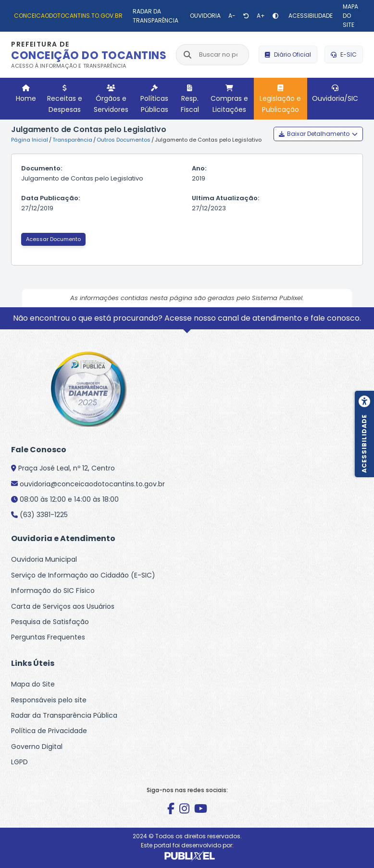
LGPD (19, 762)
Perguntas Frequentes (48, 637)
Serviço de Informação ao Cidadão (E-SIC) (83, 575)
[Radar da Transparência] (155, 16)
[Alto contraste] (275, 16)
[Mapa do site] (351, 16)
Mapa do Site (33, 684)
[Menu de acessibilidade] (364, 434)
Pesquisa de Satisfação (50, 622)
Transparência (72, 140)
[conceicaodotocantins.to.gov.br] (67, 16)
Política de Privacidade (49, 731)
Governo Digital (37, 747)
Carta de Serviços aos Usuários (63, 606)
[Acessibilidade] (309, 16)
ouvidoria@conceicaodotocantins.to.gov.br (92, 484)
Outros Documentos (124, 140)
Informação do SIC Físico (53, 591)
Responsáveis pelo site (49, 700)
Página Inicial (30, 140)
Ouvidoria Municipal (44, 559)
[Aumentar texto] (261, 16)
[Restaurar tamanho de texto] (246, 16)
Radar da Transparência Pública (64, 715)
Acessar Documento (53, 239)
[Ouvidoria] (204, 16)
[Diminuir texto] (232, 16)
